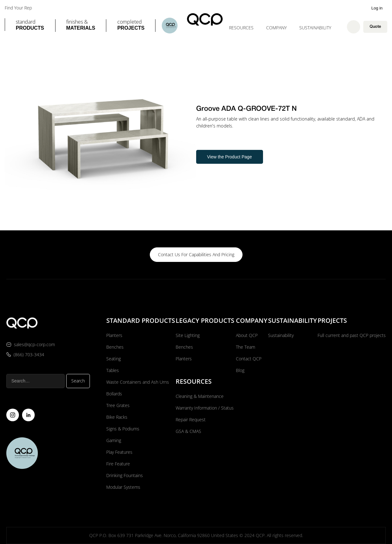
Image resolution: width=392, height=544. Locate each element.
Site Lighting (188, 335)
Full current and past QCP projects (352, 335)
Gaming (114, 440)
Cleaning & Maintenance (200, 396)
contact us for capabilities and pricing (196, 254)
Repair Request (191, 420)
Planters (114, 335)
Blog (240, 370)
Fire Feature (118, 464)
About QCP (247, 335)
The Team (246, 347)
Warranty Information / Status (205, 408)
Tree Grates (118, 405)
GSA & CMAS (188, 431)
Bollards (114, 394)
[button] (30, 26)
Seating (114, 359)
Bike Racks (117, 417)
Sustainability (315, 28)
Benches (115, 347)
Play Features (119, 452)
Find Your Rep (18, 8)
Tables (113, 370)
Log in (377, 8)
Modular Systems (123, 487)
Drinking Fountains (125, 475)
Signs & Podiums (123, 429)
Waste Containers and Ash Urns (138, 382)
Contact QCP (249, 359)
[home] (205, 20)
